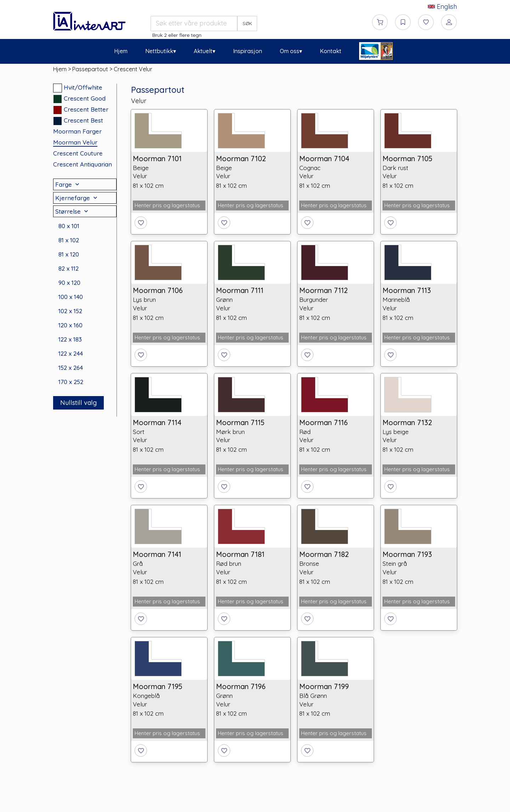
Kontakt (331, 51)
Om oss (290, 51)
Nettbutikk (159, 51)
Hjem (121, 51)
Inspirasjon (248, 51)
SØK (247, 23)
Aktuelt (203, 51)
